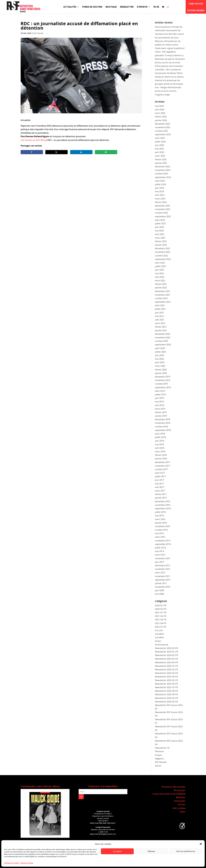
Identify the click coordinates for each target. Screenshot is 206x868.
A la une (159, 630)
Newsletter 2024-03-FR (166, 659)
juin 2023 (159, 227)
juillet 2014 (160, 548)
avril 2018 (160, 448)
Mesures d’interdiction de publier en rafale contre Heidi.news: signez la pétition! (170, 45)
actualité (159, 634)
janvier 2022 (161, 288)
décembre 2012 (162, 565)
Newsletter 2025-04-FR (166, 677)
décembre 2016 (162, 501)
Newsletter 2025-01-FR (166, 666)
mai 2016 (159, 516)
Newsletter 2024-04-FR (166, 662)
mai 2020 (159, 359)
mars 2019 (160, 409)
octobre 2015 (161, 530)
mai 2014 (159, 551)
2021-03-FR (161, 620)
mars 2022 (160, 281)
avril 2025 (160, 152)
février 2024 (161, 202)
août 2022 (160, 263)
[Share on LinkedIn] (81, 152)
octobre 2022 (161, 256)
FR (155, 7)
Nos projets (180, 790)
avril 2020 (160, 362)
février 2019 (161, 412)
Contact (181, 804)
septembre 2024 (163, 177)
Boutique (111, 7)
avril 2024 (160, 195)
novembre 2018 (163, 423)
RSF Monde (38, 33)
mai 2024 (159, 191)
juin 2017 (159, 480)
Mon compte (179, 808)
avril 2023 (160, 234)
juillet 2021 (160, 309)
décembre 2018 (162, 419)
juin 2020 (159, 355)
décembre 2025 (162, 124)
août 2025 (160, 138)
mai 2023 (159, 231)
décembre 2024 (162, 167)
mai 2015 (159, 533)
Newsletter (127, 7)
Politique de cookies (12, 863)
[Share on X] (56, 152)
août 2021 (160, 305)
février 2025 (161, 159)
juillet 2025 (160, 142)
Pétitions (159, 751)
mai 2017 (159, 484)
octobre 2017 (161, 469)
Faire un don (196, 4)
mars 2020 (160, 366)
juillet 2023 (160, 224)
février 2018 (161, 455)
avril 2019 (160, 405)
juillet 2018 (160, 437)
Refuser (151, 851)
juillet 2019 (160, 394)
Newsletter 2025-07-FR (166, 687)
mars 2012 (160, 573)
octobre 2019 (161, 384)
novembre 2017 (163, 466)
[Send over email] (106, 152)
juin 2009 (159, 590)
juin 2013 (159, 562)
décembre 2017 (162, 462)
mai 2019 (159, 402)
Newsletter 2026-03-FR (166, 702)
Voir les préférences (186, 851)
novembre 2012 (163, 569)
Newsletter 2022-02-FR (166, 648)
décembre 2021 (162, 291)
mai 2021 (159, 316)
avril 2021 (160, 320)
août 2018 (160, 434)
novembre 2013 (163, 558)
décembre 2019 (162, 377)
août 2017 (160, 473)
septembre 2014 (163, 544)
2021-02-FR (161, 616)
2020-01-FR (161, 605)
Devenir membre (196, 10)
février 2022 (161, 284)
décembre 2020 (162, 334)
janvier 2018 (161, 459)
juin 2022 (159, 270)
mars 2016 (160, 519)
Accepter (117, 851)
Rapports (159, 759)
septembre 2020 (163, 345)
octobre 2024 (161, 174)
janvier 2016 (161, 523)
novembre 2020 (163, 338)
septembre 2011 (163, 580)
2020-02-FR (161, 609)
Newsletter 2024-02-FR (166, 655)
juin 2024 (159, 188)
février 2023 (161, 241)
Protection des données (173, 787)
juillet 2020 (160, 352)
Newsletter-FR (162, 748)
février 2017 (161, 494)
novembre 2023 (163, 209)
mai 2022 (159, 273)
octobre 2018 (161, 427)
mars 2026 (160, 113)
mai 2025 (159, 149)
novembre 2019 (163, 380)
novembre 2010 (163, 587)
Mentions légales (27, 863)
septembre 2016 (163, 508)
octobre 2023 (161, 213)
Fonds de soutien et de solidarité (169, 794)
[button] (201, 844)
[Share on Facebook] (32, 152)
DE (158, 7)
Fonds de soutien (92, 7)
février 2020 (161, 370)
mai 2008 (159, 594)
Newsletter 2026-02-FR (166, 698)
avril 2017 (160, 487)
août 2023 (160, 220)
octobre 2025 (161, 131)
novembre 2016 (163, 505)
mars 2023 (160, 238)
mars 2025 (160, 156)
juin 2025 (159, 145)
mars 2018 (160, 451)
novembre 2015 (163, 526)
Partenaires (180, 801)
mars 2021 (160, 323)
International (161, 645)
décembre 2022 (162, 248)
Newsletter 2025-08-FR (166, 691)
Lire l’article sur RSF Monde (34, 140)
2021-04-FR (161, 623)
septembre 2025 (163, 134)
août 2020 (160, 348)
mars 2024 (160, 199)
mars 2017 (160, 491)
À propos (142, 7)
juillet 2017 (160, 476)
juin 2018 (159, 441)
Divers (158, 641)
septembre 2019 (163, 387)
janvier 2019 (161, 416)
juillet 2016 (160, 512)
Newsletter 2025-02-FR (166, 670)
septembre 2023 (163, 216)
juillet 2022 (160, 266)
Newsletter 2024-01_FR (166, 652)
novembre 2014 (163, 541)
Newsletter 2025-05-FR (166, 680)
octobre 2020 (161, 341)
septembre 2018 (163, 430)
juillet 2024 (160, 184)
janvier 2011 (161, 583)
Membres (181, 797)
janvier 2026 (161, 120)
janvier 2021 (161, 330)
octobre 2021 (161, 298)
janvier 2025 (161, 163)
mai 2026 (159, 106)
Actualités (70, 7)
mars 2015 (160, 537)
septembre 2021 (163, 302)
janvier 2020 (161, 373)
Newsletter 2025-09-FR (166, 694)
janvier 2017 (161, 498)
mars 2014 (160, 555)
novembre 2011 (163, 576)
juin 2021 (159, 313)
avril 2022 (160, 277)
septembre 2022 (163, 259)
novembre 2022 (163, 252)
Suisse (158, 766)
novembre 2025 (163, 127)
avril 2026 (160, 110)
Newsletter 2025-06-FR (166, 684)
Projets (159, 755)
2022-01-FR (161, 627)
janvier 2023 (161, 245)
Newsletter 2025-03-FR (166, 673)
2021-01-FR (161, 613)
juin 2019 (159, 398)
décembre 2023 (162, 206)
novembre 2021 (163, 295)
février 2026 (161, 117)
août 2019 (160, 391)
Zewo (183, 812)
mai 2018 (159, 444)
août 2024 (160, 181)
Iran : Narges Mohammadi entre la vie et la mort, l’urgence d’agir (168, 91)
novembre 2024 (163, 170)
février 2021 (161, 327)
